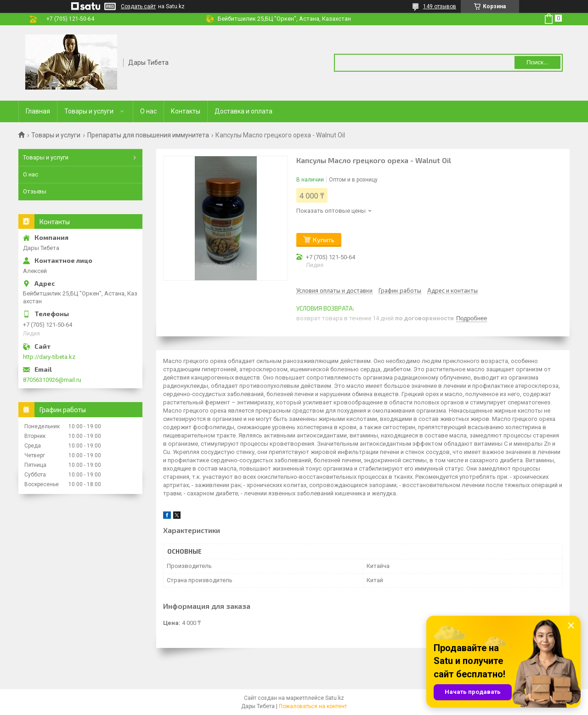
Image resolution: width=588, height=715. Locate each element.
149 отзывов (440, 6)
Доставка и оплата (243, 111)
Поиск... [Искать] (537, 62)
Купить (324, 240)
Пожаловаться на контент (313, 706)
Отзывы (35, 191)
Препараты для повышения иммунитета (148, 135)
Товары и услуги (89, 111)
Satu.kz (335, 698)
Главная (38, 111)
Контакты (186, 111)
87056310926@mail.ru (52, 380)
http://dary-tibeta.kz (49, 357)
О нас (148, 111)
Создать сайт (138, 6)
